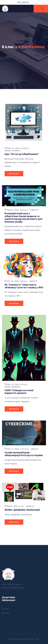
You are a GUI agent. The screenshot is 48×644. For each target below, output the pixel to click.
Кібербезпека (32, 47)
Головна (6, 609)
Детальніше (14, 174)
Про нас (6, 613)
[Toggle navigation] (42, 9)
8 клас (8, 47)
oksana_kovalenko (13, 150)
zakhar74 (34, 210)
